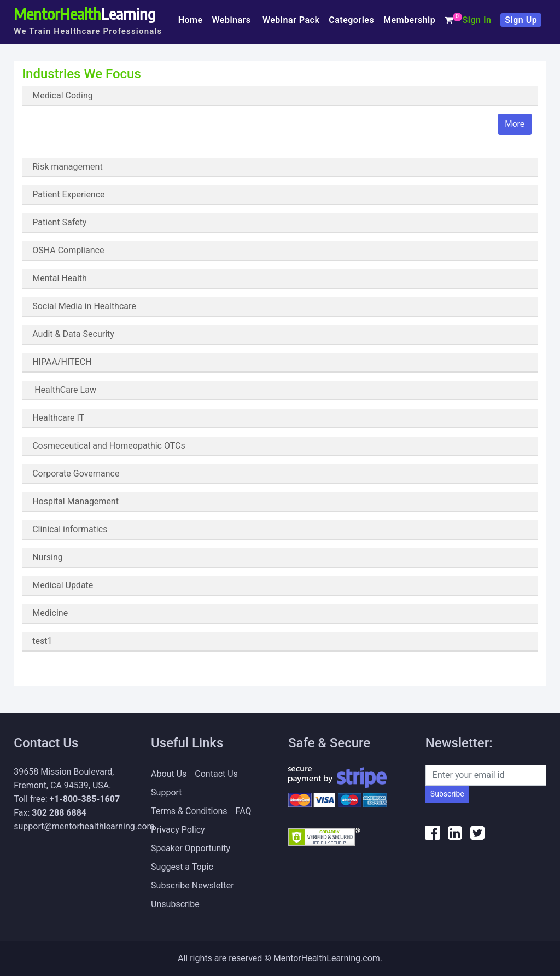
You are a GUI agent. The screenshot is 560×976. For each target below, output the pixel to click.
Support (166, 792)
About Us (169, 774)
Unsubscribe (175, 904)
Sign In (477, 20)
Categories (351, 20)
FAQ (244, 811)
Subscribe (447, 794)
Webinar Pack (291, 20)
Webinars (233, 20)
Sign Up (521, 20)
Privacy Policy (178, 830)
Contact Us (216, 774)
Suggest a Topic (182, 867)
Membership (409, 20)
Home (191, 20)
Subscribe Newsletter (192, 885)
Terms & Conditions (189, 811)
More (515, 124)
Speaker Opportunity (191, 848)
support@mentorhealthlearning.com (84, 826)
